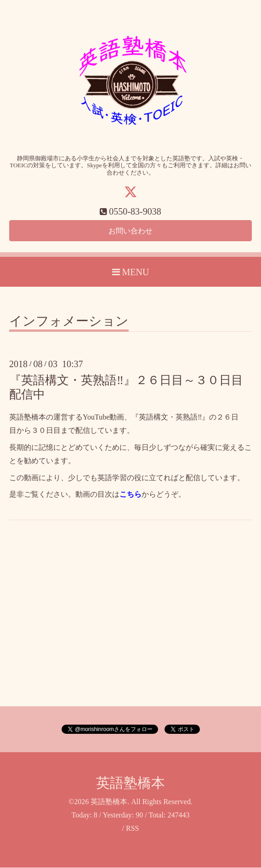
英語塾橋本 (130, 783)
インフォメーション (69, 322)
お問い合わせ (130, 231)
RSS (132, 829)
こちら (130, 495)
